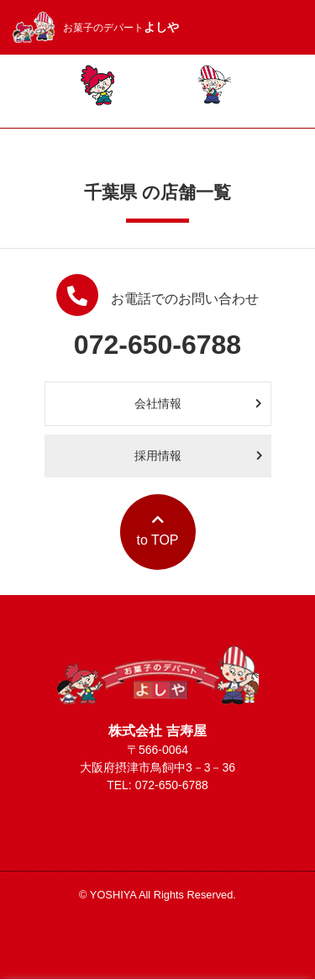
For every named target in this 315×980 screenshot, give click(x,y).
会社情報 (198, 403)
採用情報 (199, 456)
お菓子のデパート (96, 27)
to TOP (157, 530)
